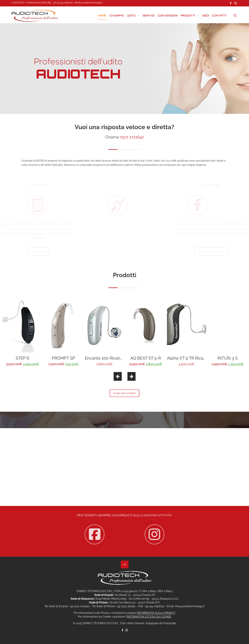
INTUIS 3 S (228, 358)
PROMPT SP (63, 358)
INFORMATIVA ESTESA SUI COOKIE (149, 617)
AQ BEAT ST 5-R (146, 358)
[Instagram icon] (235, 3)
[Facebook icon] (231, 3)
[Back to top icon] (125, 564)
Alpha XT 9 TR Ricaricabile (192, 358)
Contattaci (124, 467)
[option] (22, 333)
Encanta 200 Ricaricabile (108, 358)
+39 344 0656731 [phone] (64, 3)
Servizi (124, 252)
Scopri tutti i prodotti (124, 393)
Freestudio (170, 623)
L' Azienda (43, 252)
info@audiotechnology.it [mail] (90, 3)
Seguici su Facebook (206, 252)
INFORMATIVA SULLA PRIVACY (156, 613)
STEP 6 (22, 358)
